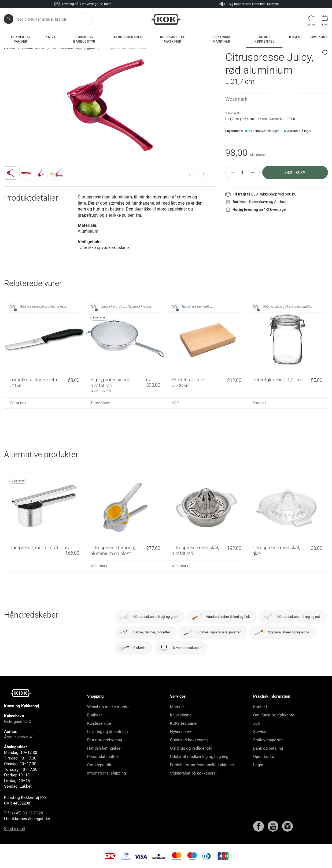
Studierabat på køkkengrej (193, 773)
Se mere (106, 4)
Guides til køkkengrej (189, 740)
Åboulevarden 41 (19, 737)
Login (258, 765)
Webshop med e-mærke (108, 707)
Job (257, 723)
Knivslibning (181, 715)
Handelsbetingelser (104, 748)
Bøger (295, 37)
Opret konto (264, 757)
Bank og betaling (268, 748)
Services (261, 732)
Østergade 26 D (18, 722)
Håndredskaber (128, 37)
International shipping (106, 773)
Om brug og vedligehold (191, 748)
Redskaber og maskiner (173, 39)
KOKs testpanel (184, 723)
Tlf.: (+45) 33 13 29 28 (23, 813)
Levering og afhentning (107, 732)
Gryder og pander (20, 39)
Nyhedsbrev (180, 732)
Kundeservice (99, 723)
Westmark (236, 99)
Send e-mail (14, 829)
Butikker (95, 715)
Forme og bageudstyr (84, 39)
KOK (175, 403)
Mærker (177, 707)
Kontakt (260, 707)
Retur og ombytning (105, 740)
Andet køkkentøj (265, 39)
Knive (51, 37)
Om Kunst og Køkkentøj (274, 715)
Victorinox (18, 403)
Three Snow (100, 403)
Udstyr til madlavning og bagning (199, 757)
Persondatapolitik (103, 757)
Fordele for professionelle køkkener (202, 765)
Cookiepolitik (99, 765)
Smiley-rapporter (268, 740)
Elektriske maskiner (222, 39)
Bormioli (259, 403)
